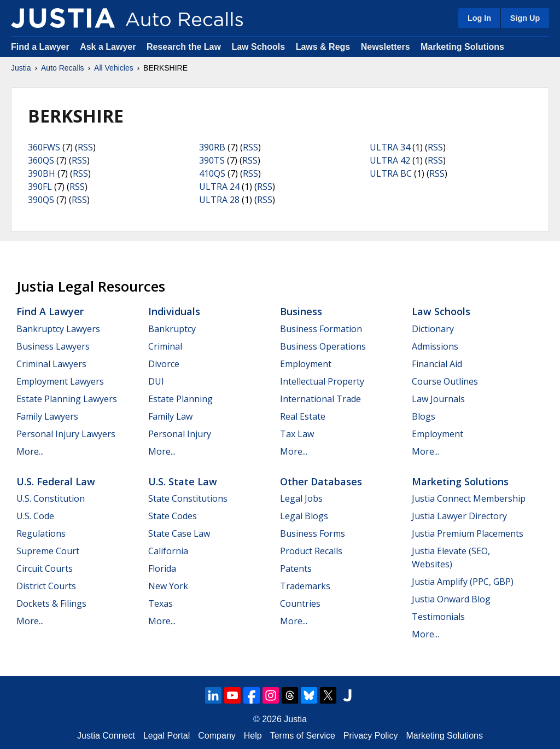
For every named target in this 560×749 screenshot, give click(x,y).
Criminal (165, 346)
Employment (306, 364)
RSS (85, 147)
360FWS (44, 147)
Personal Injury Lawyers (66, 434)
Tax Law (297, 434)
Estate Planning (180, 399)
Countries (300, 603)
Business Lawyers (53, 346)
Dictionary (433, 329)
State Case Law (179, 533)
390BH (42, 173)
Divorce (164, 364)
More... (30, 451)
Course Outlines (445, 381)
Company (217, 736)
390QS (41, 200)
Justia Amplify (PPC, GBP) (463, 582)
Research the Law (184, 47)
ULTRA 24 (219, 187)
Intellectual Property (322, 381)
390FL (40, 187)
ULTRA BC (391, 173)
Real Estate (303, 416)
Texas (161, 603)
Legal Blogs (304, 516)
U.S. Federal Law (56, 481)
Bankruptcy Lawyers (58, 329)
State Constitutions (188, 498)
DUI (156, 381)
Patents (296, 568)
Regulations (41, 533)
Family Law (170, 416)
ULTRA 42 (390, 160)
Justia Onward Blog (451, 599)
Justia (21, 68)
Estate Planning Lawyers (67, 399)
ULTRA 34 (390, 147)
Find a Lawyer (40, 47)
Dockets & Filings (51, 603)
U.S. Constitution (51, 498)
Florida (162, 568)
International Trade (320, 399)
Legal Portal (167, 736)
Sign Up (525, 18)
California (168, 551)
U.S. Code (35, 516)
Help (253, 736)
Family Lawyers (47, 416)
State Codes (173, 516)
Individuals (174, 311)
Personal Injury (180, 434)
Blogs (424, 416)
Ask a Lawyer (109, 47)
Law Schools (258, 47)
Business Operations (323, 346)
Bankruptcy (172, 329)
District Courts (46, 586)
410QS (212, 173)
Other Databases (321, 481)
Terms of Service (303, 736)
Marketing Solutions (462, 47)
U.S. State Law (183, 481)
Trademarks (305, 586)
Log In (479, 18)
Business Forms (313, 533)
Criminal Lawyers (51, 364)
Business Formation (321, 329)
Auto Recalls (63, 68)
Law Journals (438, 399)
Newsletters (386, 47)
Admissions (435, 346)
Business (301, 311)
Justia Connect (106, 736)
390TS (212, 160)
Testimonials (438, 617)
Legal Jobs (301, 498)
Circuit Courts (45, 568)
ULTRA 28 (219, 200)
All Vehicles (114, 68)
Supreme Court (48, 551)
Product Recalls (311, 551)
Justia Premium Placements (468, 533)
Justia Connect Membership (469, 498)
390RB (212, 147)
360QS (41, 160)
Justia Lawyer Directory (459, 516)
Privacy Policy (371, 736)
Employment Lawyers (60, 381)
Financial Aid (437, 364)
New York (168, 586)
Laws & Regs (323, 47)
